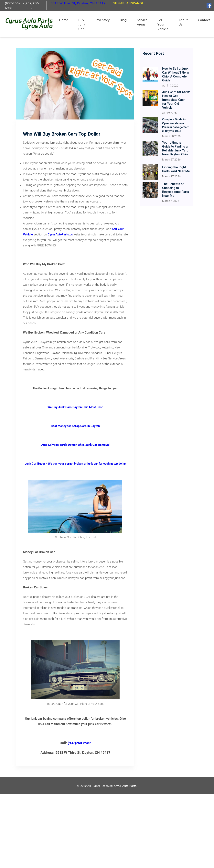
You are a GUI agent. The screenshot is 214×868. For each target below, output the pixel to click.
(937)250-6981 (12, 5)
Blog (123, 20)
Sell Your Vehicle (163, 24)
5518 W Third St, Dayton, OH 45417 (78, 3)
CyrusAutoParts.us (60, 234)
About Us (183, 22)
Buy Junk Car (82, 24)
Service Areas (142, 22)
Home (64, 20)
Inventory (102, 20)
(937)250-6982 (32, 5)
